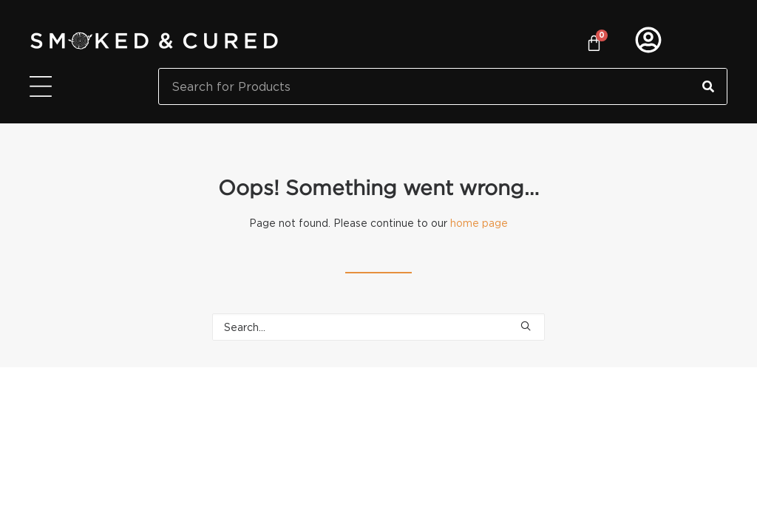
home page (479, 223)
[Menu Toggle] (41, 86)
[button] (526, 326)
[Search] (708, 86)
